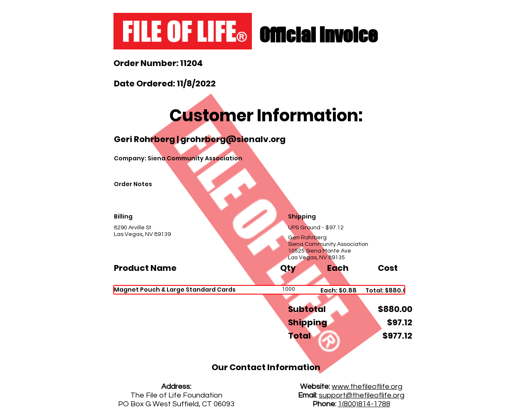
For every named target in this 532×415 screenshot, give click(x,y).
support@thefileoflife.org (362, 395)
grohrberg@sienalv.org (233, 139)
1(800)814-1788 (364, 404)
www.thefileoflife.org (367, 387)
